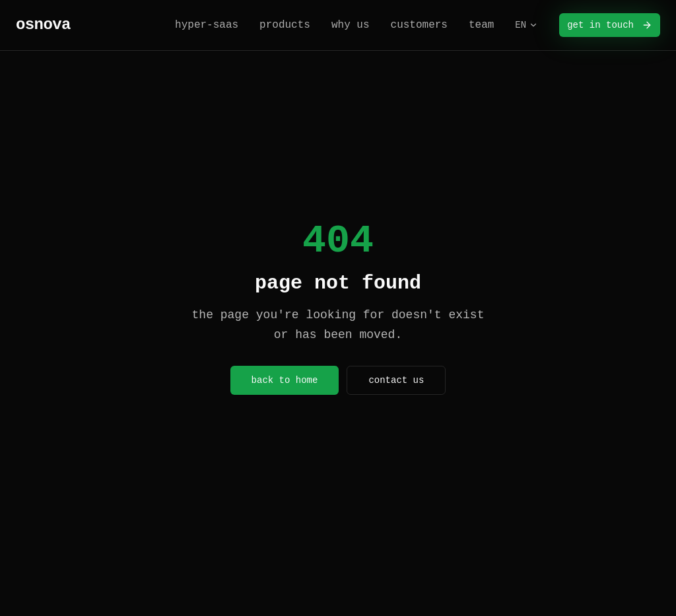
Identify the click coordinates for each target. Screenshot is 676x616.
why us (351, 25)
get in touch (610, 25)
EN (526, 25)
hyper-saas (207, 25)
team (481, 25)
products (285, 25)
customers (419, 25)
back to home (285, 380)
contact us (396, 380)
